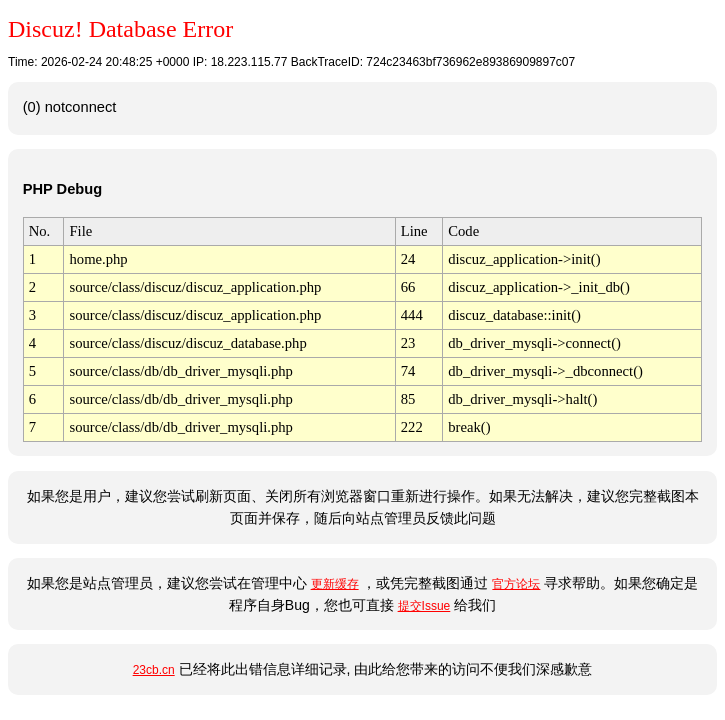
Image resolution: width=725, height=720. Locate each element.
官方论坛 (516, 584)
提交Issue (424, 606)
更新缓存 (335, 584)
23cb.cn (154, 670)
